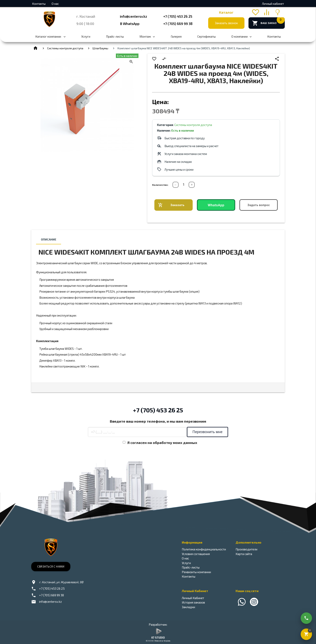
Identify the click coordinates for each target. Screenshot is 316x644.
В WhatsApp (130, 24)
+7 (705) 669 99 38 (178, 24)
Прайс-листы (115, 36)
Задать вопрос (259, 205)
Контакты (39, 4)
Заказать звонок (226, 23)
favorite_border (154, 59)
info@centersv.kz (134, 16)
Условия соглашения (196, 554)
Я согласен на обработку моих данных (162, 443)
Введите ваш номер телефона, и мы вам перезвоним (158, 421)
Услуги (86, 36)
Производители (246, 549)
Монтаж (147, 39)
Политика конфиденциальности (204, 549)
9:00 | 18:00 (85, 24)
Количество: (160, 185)
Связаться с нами (51, 566)
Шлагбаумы (100, 48)
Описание (49, 239)
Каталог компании (50, 39)
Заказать (171, 205)
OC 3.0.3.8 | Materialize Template (158, 641)
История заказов (193, 602)
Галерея (176, 36)
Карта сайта (244, 554)
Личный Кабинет (193, 598)
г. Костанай (86, 16)
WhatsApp (216, 205)
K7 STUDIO (158, 638)
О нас (55, 4)
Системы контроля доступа (65, 48)
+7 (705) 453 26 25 (178, 16)
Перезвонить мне (207, 432)
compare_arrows (164, 59)
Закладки (188, 607)
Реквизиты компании (196, 572)
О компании (241, 39)
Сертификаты (206, 36)
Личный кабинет (273, 4)
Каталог (226, 12)
